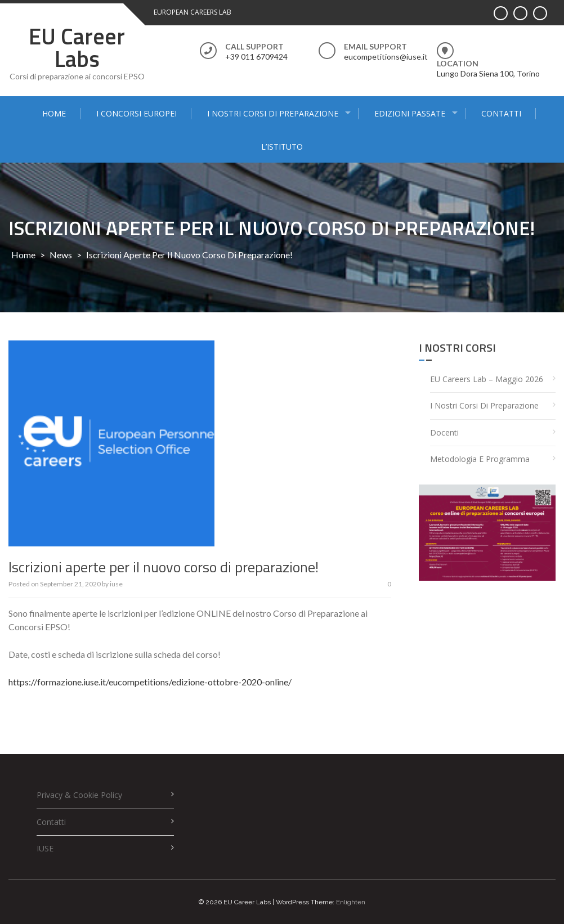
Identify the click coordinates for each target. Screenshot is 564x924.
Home (54, 113)
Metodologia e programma (480, 459)
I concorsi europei (136, 113)
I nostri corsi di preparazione (273, 113)
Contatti (501, 113)
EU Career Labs (77, 48)
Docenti (444, 432)
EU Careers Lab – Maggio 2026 (487, 379)
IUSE (45, 848)
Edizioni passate (410, 113)
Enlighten (351, 902)
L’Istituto (282, 147)
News (61, 255)
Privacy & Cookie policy (79, 795)
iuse (116, 584)
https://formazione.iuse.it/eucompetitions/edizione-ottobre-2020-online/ (150, 682)
